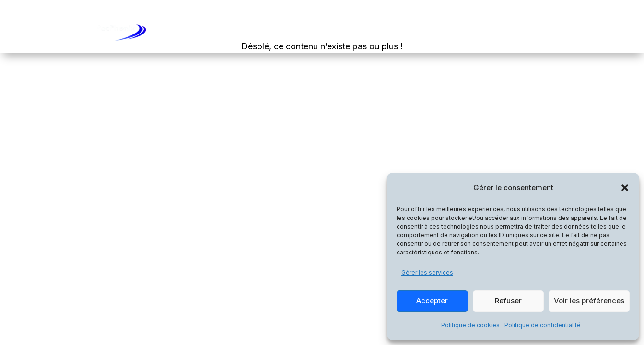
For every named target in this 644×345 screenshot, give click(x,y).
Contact (531, 32)
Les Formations (410, 32)
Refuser (508, 301)
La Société (483, 32)
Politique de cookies (470, 325)
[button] (625, 188)
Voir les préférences (589, 301)
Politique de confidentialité (543, 325)
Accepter (432, 301)
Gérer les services (427, 272)
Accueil (354, 32)
